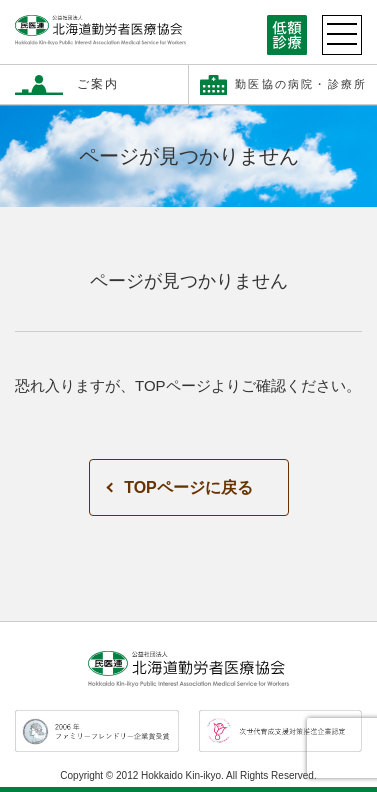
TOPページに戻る (188, 487)
